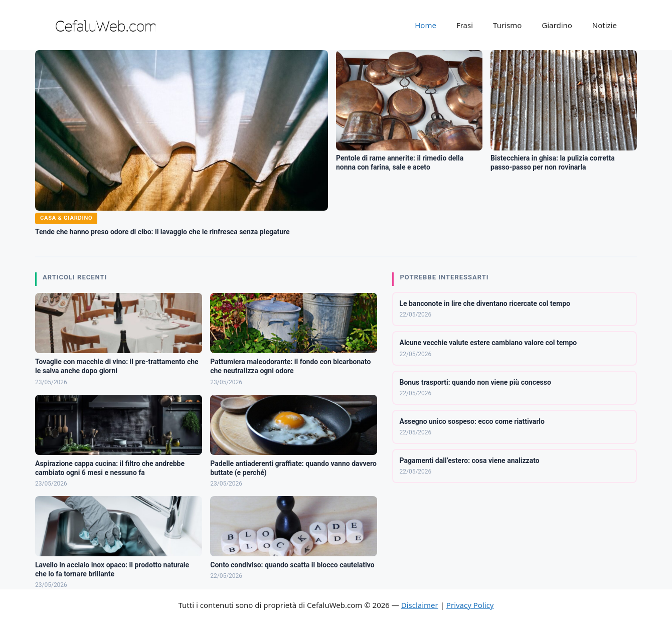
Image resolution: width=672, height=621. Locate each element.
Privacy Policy (470, 605)
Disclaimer (420, 605)
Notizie (605, 25)
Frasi (465, 25)
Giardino (557, 25)
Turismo (507, 25)
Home (426, 25)
